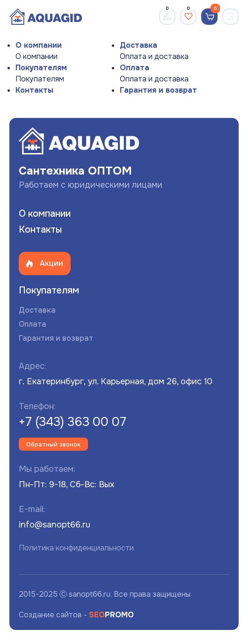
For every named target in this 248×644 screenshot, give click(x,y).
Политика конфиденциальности (76, 548)
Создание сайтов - (76, 615)
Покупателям (41, 68)
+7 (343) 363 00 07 (73, 422)
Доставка (139, 45)
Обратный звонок (53, 444)
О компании (39, 45)
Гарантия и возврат (158, 90)
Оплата (135, 68)
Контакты (34, 90)
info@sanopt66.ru (55, 525)
